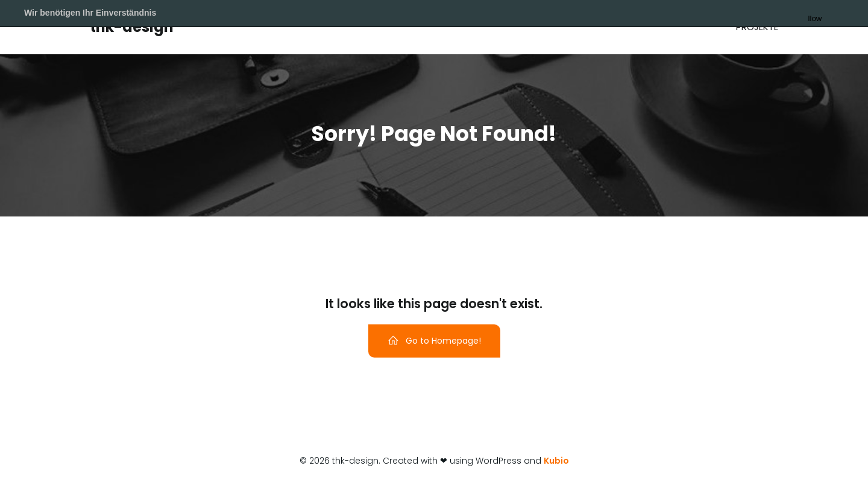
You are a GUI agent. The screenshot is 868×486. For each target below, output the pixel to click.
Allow (835, 14)
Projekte (757, 27)
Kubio (556, 461)
